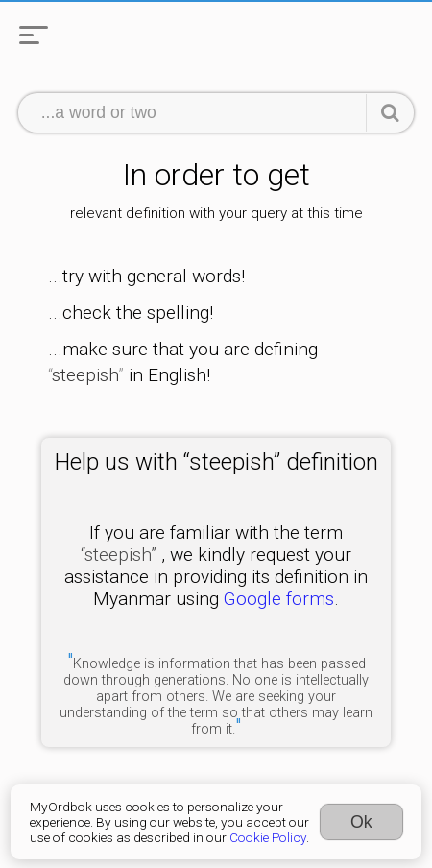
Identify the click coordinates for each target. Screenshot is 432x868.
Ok (361, 822)
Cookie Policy (268, 837)
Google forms (279, 599)
